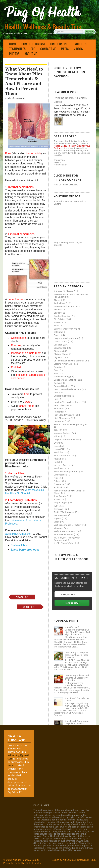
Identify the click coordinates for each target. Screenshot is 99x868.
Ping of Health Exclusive (66, 185)
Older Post (29, 607)
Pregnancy (59, 484)
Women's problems (64, 534)
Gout (57, 393)
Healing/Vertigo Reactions (67, 402)
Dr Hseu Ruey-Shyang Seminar (69, 361)
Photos (14, 54)
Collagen (58, 345)
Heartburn (59, 408)
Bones (57, 322)
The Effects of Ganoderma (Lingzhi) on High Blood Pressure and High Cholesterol (77, 631)
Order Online (59, 44)
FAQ (33, 49)
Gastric (58, 383)
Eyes (56, 370)
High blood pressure (64, 415)
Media (65, 49)
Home (13, 44)
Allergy (57, 300)
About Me (31, 54)
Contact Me (48, 49)
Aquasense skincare (64, 306)
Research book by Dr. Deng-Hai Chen (69, 492)
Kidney (57, 436)
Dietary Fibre (61, 354)
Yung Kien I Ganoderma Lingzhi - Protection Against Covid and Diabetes (77, 725)
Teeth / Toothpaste (64, 512)
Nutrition (59, 468)
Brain (57, 325)
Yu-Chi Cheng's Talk (64, 543)
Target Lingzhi (61, 503)
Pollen (57, 481)
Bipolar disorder (62, 316)
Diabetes (58, 351)
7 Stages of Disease (64, 291)
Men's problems (62, 455)
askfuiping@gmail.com (19, 534)
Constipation (60, 348)
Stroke (57, 499)
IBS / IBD (58, 430)
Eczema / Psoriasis (63, 364)
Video (57, 522)
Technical (59, 509)
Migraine (59, 459)
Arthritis (58, 310)
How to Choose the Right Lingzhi (71, 424)
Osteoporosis (61, 475)
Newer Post (22, 597)
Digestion (59, 357)
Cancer (58, 335)
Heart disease (61, 405)
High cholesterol (62, 418)
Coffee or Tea (61, 341)
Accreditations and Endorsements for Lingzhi (71, 296)
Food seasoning (62, 377)
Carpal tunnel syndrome (66, 338)
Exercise (58, 367)
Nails (56, 462)
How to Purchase (33, 44)
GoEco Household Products (68, 389)
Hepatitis (59, 412)
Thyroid (58, 518)
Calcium (58, 332)
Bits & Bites (60, 319)
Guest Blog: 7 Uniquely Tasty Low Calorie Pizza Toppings (76, 655)
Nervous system (62, 465)
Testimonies (17, 49)
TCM (56, 506)
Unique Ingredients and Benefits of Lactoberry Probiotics (77, 678)
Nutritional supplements (66, 471)
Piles (56, 478)
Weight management (65, 531)
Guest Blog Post (62, 396)
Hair (56, 399)
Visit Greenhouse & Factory (68, 525)
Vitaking (58, 528)
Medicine (59, 452)
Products (80, 44)
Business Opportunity (65, 329)
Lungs (57, 446)
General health (62, 386)
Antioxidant (60, 303)
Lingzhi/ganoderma (64, 440)
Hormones (59, 421)
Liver (56, 443)
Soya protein (60, 496)
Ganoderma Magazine (65, 380)
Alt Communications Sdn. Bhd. (79, 860)
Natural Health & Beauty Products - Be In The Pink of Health (22, 861)
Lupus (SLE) (60, 449)
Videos (78, 49)
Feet (56, 373)
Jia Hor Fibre (19, 545)
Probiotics (59, 487)
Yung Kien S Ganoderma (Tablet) (77, 699)
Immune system (62, 433)
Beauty (58, 313)
